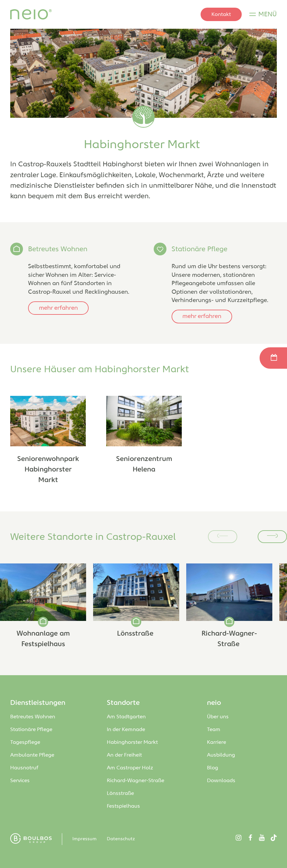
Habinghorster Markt (133, 742)
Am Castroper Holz (131, 768)
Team (214, 730)
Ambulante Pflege (32, 755)
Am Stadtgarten (127, 717)
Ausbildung (221, 755)
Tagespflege (25, 742)
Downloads (221, 781)
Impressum (85, 839)
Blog (213, 768)
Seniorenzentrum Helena (144, 464)
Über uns (218, 717)
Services (20, 781)
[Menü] (263, 14)
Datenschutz (121, 839)
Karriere (217, 742)
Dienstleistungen (38, 703)
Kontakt (221, 15)
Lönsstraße (136, 634)
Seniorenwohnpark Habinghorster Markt (48, 470)
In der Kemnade (126, 730)
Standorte (123, 703)
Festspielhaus (123, 806)
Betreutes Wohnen (58, 249)
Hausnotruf (24, 768)
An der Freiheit (126, 755)
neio (214, 703)
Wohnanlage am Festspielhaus (43, 639)
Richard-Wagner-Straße (229, 639)
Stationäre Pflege (199, 249)
